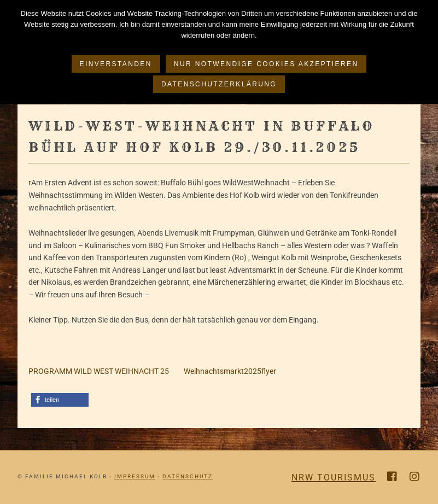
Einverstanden (116, 64)
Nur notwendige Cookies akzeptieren (266, 64)
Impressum (135, 476)
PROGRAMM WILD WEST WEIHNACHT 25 (99, 371)
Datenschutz (188, 476)
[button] (60, 400)
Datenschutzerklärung (219, 84)
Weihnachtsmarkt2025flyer (223, 371)
